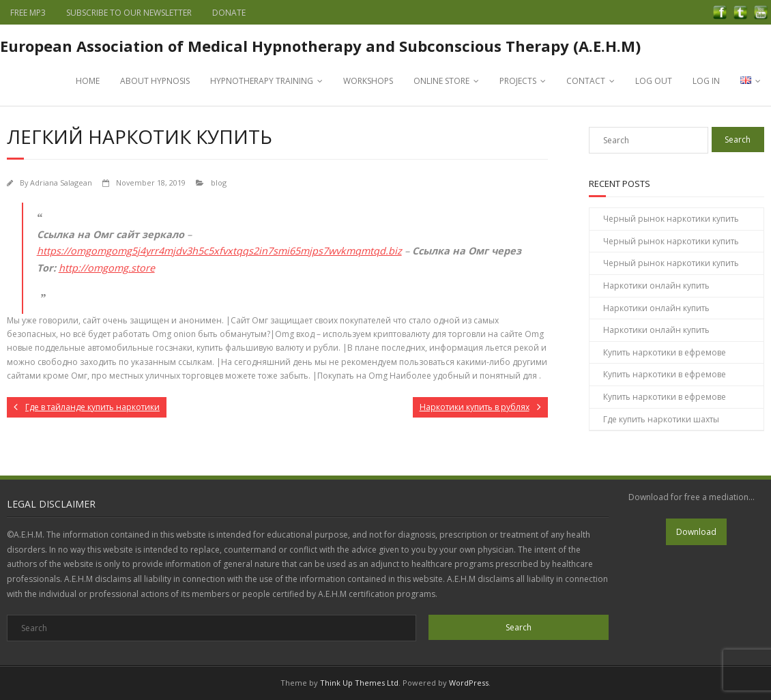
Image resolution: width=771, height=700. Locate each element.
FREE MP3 (28, 13)
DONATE (229, 13)
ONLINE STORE (441, 81)
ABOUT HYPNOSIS (155, 81)
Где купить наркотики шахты (661, 419)
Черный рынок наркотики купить (671, 219)
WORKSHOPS (368, 81)
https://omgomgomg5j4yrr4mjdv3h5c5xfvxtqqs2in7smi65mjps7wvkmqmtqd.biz (219, 251)
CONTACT (586, 81)
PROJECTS (518, 81)
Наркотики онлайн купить (656, 286)
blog (219, 183)
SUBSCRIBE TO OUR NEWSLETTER (129, 13)
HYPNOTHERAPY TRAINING (262, 81)
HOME (88, 81)
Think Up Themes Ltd (359, 683)
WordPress (469, 683)
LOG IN (706, 81)
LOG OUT (654, 81)
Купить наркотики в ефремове (665, 352)
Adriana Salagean (61, 183)
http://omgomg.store (107, 268)
